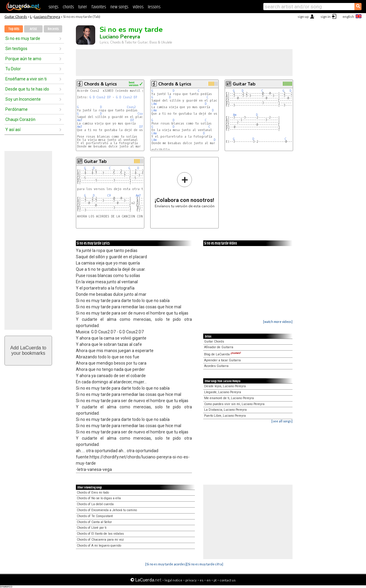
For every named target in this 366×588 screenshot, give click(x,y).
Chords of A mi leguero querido (99, 546)
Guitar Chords (16, 17)
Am (235, 115)
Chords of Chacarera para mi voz (100, 540)
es (202, 580)
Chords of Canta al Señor (94, 522)
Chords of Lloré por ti (92, 528)
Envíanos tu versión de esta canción (185, 190)
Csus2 (101, 97)
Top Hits (14, 29)
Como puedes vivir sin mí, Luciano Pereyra (234, 404)
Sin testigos (16, 49)
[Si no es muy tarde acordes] (166, 564)
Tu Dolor (13, 69)
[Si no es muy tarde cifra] (205, 564)
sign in (326, 17)
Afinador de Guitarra (219, 347)
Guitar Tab (244, 84)
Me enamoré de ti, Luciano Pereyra (229, 398)
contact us (228, 580)
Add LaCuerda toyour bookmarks (28, 350)
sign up (303, 17)
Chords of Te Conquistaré (95, 516)
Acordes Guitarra (216, 366)
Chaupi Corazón (20, 119)
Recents (53, 29)
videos (138, 7)
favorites (99, 7)
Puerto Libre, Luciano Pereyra (225, 416)
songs (53, 7)
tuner (83, 7)
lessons (154, 7)
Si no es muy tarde (23, 38)
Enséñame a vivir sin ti (26, 79)
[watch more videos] (278, 322)
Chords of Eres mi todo (93, 493)
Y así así (13, 130)
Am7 (80, 120)
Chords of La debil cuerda (95, 504)
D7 (109, 97)
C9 (109, 196)
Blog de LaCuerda (223, 354)
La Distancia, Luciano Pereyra (225, 410)
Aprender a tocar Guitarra (222, 360)
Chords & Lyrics (100, 84)
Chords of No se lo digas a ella (99, 498)
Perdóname (17, 109)
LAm (154, 104)
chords (68, 7)
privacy (191, 580)
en (209, 580)
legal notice (173, 580)
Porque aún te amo (23, 59)
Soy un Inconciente (23, 99)
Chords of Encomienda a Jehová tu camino (107, 510)
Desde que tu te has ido (27, 89)
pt (215, 580)
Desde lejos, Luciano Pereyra (225, 386)
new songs (119, 7)
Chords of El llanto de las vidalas (100, 534)
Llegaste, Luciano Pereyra (223, 392)
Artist (33, 29)
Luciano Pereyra (47, 17)
